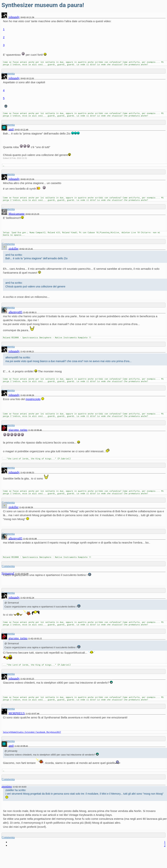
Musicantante (17, 214)
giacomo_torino (18, 430)
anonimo (7, 787)
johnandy (14, 17)
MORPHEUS (17, 713)
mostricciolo (33, 399)
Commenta (8, 566)
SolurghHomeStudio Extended (19, 732)
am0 (11, 129)
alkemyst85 (15, 312)
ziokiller (13, 249)
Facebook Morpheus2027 (48, 732)
